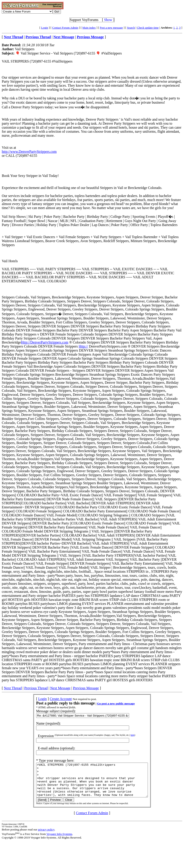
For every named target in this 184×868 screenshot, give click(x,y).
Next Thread (13, 688)
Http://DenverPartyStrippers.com (45, 342)
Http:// (83, 346)
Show (108, 20)
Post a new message (111, 28)
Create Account (54, 699)
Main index (89, 28)
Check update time (148, 28)
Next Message (60, 688)
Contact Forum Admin (65, 28)
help (126, 735)
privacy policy (46, 836)
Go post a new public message (109, 703)
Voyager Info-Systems (59, 841)
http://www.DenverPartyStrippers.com (29, 152)
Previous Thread (36, 688)
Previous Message (86, 688)
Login (44, 28)
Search (131, 28)
